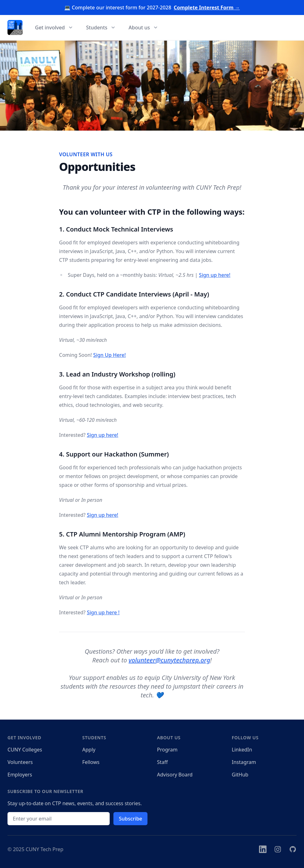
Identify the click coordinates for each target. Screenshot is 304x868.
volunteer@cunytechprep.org (169, 660)
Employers (20, 775)
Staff (163, 762)
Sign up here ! (103, 612)
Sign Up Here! (109, 355)
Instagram (244, 762)
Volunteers (20, 762)
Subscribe (130, 819)
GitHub (240, 775)
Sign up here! (215, 275)
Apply (89, 750)
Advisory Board (175, 775)
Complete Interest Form (207, 7)
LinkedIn (242, 750)
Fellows (91, 762)
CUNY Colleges (25, 750)
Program (167, 750)
